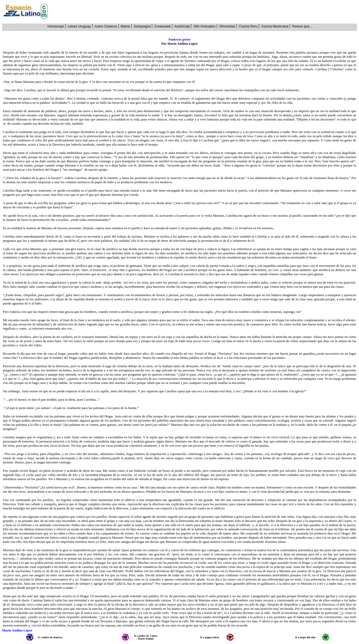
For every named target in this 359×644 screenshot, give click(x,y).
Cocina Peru (248, 26)
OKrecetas (227, 26)
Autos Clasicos (106, 26)
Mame (126, 26)
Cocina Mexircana (275, 26)
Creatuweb (163, 26)
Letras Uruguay (79, 26)
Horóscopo (56, 26)
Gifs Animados (204, 26)
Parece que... (302, 26)
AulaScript (182, 26)
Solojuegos (142, 26)
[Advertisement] (205, 12)
